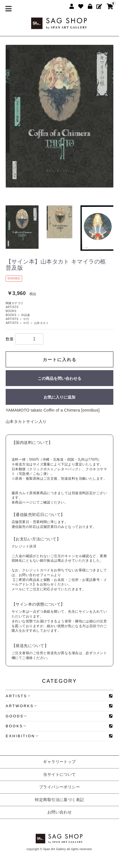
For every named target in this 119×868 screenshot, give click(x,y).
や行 (26, 319)
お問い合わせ (60, 812)
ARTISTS (12, 307)
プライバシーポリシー (60, 787)
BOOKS (11, 311)
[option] (59, 116)
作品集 (26, 315)
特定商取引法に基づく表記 (59, 800)
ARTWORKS (21, 706)
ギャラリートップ (59, 762)
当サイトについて (59, 774)
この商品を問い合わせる (59, 378)
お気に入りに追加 (59, 397)
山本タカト (41, 323)
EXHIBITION (22, 736)
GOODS (16, 716)
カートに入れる (60, 360)
